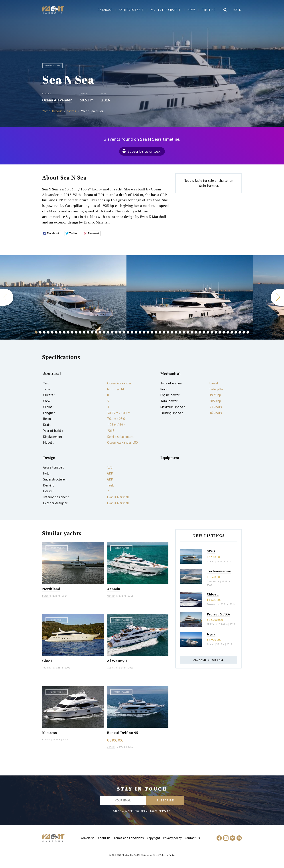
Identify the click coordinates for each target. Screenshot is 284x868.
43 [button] (204, 332)
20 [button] (112, 332)
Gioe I (47, 661)
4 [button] (48, 332)
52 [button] (240, 332)
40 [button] (192, 332)
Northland (51, 589)
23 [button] (124, 332)
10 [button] (72, 332)
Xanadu (114, 589)
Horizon (111, 596)
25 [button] (132, 332)
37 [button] (180, 332)
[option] (190, 297)
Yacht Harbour (53, 11)
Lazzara (46, 739)
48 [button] (224, 332)
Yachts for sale (131, 10)
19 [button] (108, 332)
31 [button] (156, 332)
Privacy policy (173, 838)
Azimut (211, 562)
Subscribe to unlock (144, 151)
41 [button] (196, 332)
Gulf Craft (112, 668)
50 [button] (232, 332)
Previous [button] (7, 297)
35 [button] (172, 332)
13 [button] (84, 332)
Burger (46, 596)
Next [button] (277, 297)
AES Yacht (212, 624)
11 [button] (76, 332)
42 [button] (200, 332)
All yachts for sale (209, 660)
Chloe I (213, 594)
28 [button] (144, 332)
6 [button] (56, 332)
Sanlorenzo (213, 604)
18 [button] (104, 332)
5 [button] (52, 332)
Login (237, 10)
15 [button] (92, 332)
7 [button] (60, 332)
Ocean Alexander (57, 100)
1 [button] (36, 332)
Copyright (154, 838)
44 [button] (208, 332)
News (191, 10)
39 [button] (188, 332)
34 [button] (168, 332)
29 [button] (148, 332)
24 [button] (128, 332)
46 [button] (216, 332)
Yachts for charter (166, 10)
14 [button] (88, 332)
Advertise (88, 838)
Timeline (209, 10)
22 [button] (120, 332)
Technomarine (219, 571)
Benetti (111, 747)
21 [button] (116, 332)
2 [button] (40, 332)
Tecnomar (47, 668)
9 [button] (68, 332)
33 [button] (164, 332)
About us (104, 838)
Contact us (192, 838)
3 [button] (44, 332)
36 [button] (176, 332)
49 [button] (228, 332)
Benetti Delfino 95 (122, 733)
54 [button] (248, 332)
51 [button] (236, 332)
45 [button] (212, 332)
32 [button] (160, 332)
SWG (211, 551)
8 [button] (64, 332)
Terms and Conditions (129, 838)
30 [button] (152, 332)
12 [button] (80, 332)
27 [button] (140, 332)
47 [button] (220, 332)
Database (105, 10)
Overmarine (213, 581)
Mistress (49, 733)
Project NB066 (218, 614)
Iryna (211, 634)
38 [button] (184, 332)
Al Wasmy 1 (117, 661)
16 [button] (96, 332)
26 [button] (136, 332)
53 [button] (244, 332)
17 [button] (100, 332)
